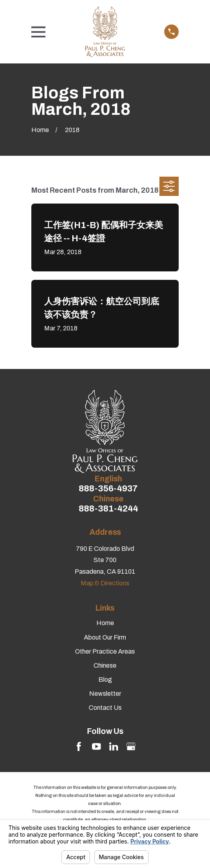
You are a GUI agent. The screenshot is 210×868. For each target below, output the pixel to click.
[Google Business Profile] (131, 746)
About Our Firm (105, 637)
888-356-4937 (108, 489)
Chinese (105, 665)
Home (105, 623)
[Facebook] (79, 746)
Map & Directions (105, 583)
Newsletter (105, 694)
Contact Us (105, 708)
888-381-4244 (108, 509)
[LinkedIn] (114, 746)
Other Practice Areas (105, 651)
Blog (105, 680)
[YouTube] (96, 746)
